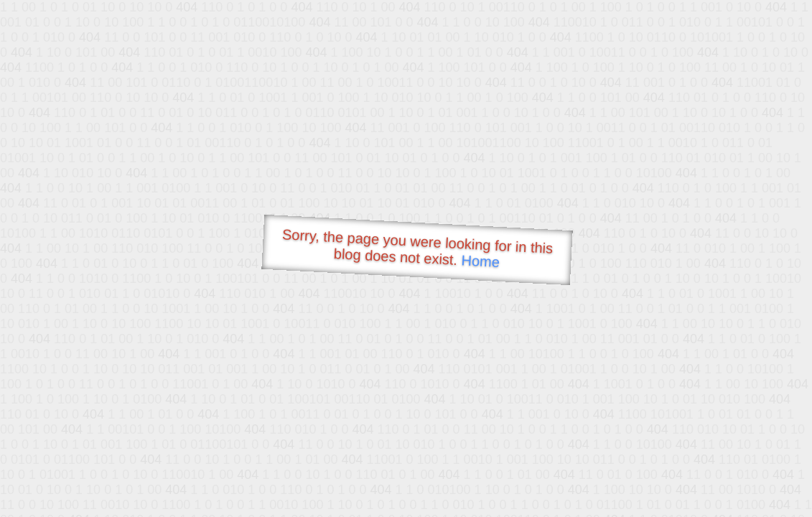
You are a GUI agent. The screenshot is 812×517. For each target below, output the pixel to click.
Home (480, 261)
